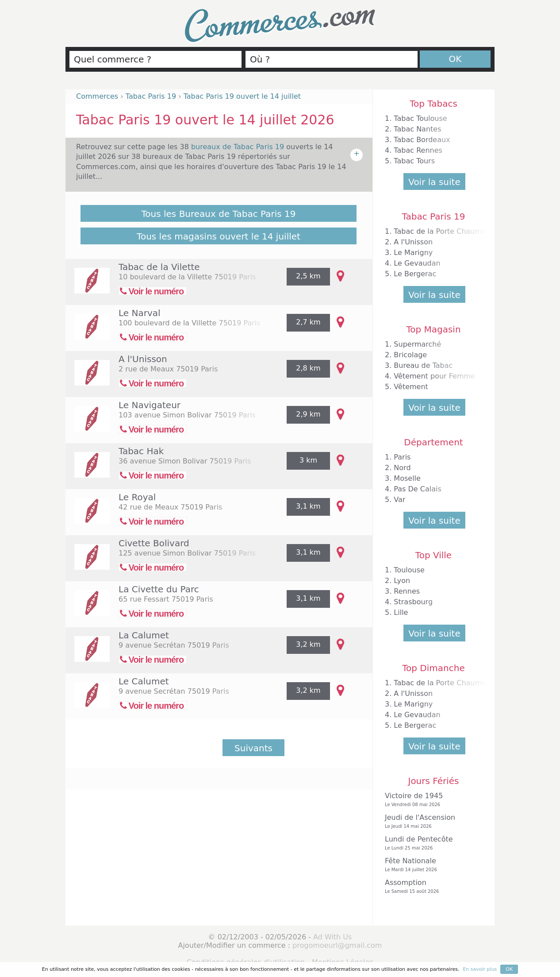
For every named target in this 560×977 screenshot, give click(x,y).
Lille (401, 612)
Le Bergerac (415, 274)
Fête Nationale (431, 865)
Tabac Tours (414, 161)
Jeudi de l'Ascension (431, 821)
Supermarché (417, 344)
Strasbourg (413, 602)
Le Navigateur (150, 405)
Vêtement (411, 387)
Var (399, 500)
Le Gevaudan (417, 263)
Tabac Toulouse (420, 118)
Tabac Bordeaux (422, 140)
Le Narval (140, 313)
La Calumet (144, 635)
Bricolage (410, 355)
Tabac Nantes (417, 129)
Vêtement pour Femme (434, 376)
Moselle (407, 478)
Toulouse (409, 570)
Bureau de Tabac (423, 365)
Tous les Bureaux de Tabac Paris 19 (218, 214)
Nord (402, 468)
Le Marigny (413, 253)
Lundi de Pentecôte (431, 843)
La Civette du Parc (159, 589)
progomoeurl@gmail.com (337, 945)
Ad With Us (332, 937)
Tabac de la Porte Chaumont (443, 231)
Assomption (431, 886)
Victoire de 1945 (431, 800)
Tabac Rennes (418, 150)
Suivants (253, 748)
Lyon (402, 581)
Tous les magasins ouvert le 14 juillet (219, 236)
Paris (402, 457)
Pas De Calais (417, 489)
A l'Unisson (143, 359)
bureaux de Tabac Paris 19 (239, 147)
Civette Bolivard (154, 543)
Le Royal (137, 497)
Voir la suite (434, 182)
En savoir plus (480, 969)
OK (455, 59)
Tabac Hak (141, 451)
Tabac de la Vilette (159, 267)
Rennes (407, 591)
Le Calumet (144, 681)
